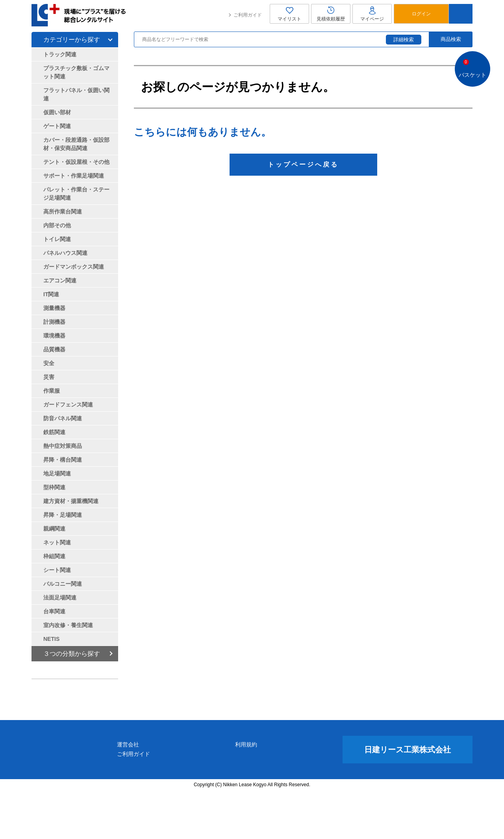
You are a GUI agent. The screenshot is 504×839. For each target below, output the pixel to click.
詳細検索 (404, 40)
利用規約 (285, 792)
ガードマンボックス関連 (74, 267)
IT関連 (51, 294)
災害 (49, 377)
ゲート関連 (57, 126)
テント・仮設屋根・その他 (76, 162)
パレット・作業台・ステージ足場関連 (76, 194)
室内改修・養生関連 (68, 625)
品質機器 (54, 349)
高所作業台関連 (63, 212)
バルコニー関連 (63, 584)
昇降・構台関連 (63, 460)
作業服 (52, 391)
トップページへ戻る (303, 164)
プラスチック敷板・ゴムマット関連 (76, 72)
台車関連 (54, 611)
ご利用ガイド (248, 15)
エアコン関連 (60, 280)
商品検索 (451, 39)
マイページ (372, 14)
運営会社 (204, 792)
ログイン (421, 14)
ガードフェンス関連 (68, 405)
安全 (49, 363)
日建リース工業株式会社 (408, 797)
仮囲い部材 (57, 112)
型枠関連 (54, 487)
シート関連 (57, 570)
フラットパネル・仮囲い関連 (76, 94)
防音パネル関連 (63, 418)
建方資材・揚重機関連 (71, 501)
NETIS (51, 639)
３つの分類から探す (72, 654)
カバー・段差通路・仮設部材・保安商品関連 (76, 144)
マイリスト (289, 14)
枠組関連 (54, 556)
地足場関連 (57, 473)
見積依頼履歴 (331, 14)
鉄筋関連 (54, 432)
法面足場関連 (60, 598)
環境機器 (54, 336)
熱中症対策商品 (63, 446)
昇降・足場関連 (63, 515)
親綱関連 (54, 529)
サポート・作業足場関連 (74, 176)
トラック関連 (60, 54)
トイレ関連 (57, 239)
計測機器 (54, 322)
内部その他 (57, 225)
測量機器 (54, 308)
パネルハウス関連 (65, 253)
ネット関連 (57, 542)
